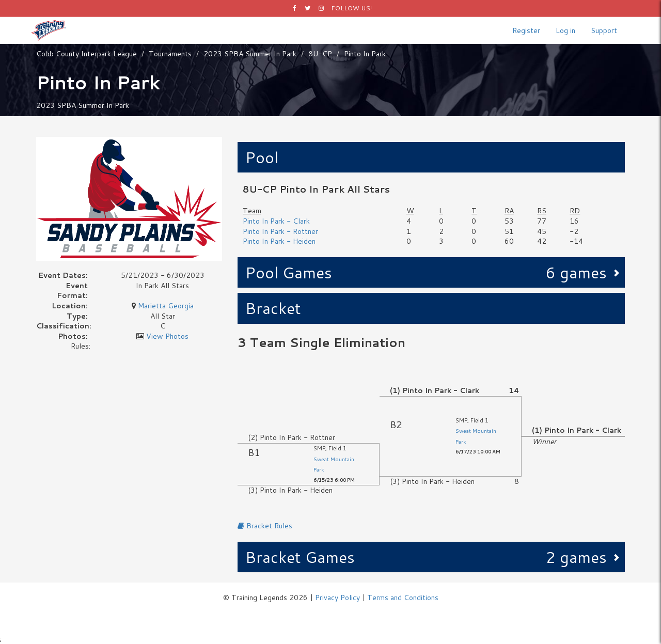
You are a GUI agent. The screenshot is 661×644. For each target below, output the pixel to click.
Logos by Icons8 (331, 613)
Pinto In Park (365, 54)
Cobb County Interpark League (86, 54)
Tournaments (170, 54)
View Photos (167, 336)
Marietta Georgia (166, 306)
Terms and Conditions (403, 598)
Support (604, 30)
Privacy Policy (337, 598)
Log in (565, 30)
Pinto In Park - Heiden (279, 241)
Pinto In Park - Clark (276, 221)
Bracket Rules (265, 526)
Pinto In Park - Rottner (280, 231)
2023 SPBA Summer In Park (250, 54)
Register (526, 30)
